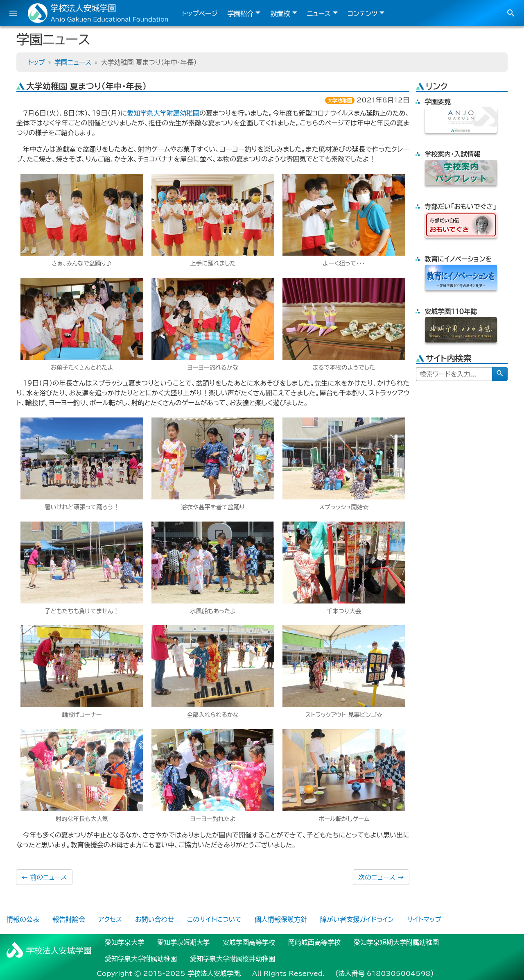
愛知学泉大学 (124, 942)
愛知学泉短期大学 (183, 942)
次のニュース (381, 877)
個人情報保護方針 (281, 919)
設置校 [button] (280, 14)
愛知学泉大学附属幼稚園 (163, 113)
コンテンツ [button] (363, 14)
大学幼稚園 (340, 100)
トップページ (200, 14)
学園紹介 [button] (240, 14)
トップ (36, 62)
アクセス (110, 919)
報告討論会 (69, 919)
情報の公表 (23, 919)
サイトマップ (424, 919)
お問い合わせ (155, 919)
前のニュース (44, 877)
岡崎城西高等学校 (314, 942)
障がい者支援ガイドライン (357, 919)
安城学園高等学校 (249, 942)
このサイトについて (214, 919)
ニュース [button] (319, 14)
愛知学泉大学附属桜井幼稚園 (233, 959)
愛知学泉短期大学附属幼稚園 (396, 942)
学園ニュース (73, 62)
